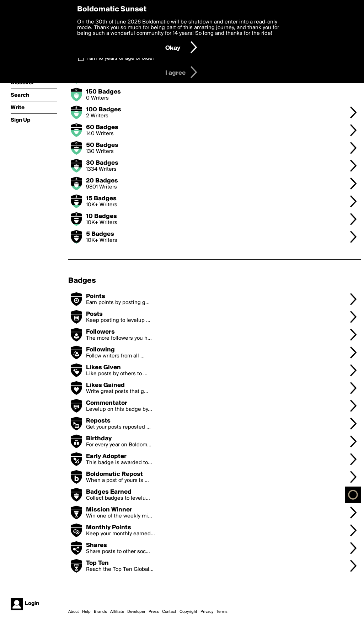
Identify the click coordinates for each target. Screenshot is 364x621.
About (74, 612)
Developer (136, 612)
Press (154, 612)
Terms (222, 612)
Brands (100, 612)
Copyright (188, 612)
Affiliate (117, 612)
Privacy (207, 612)
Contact (169, 612)
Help (86, 612)
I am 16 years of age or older (120, 58)
